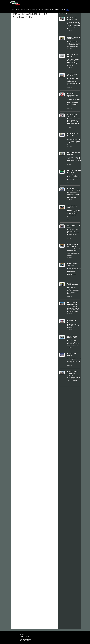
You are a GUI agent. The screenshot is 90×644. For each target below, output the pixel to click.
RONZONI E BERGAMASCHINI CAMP (72, 95)
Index (15, 3)
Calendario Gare (36, 10)
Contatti (63, 10)
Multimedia (45, 10)
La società (20, 10)
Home (14, 10)
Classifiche (27, 10)
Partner (52, 10)
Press (57, 10)
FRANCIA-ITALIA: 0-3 (73, 320)
